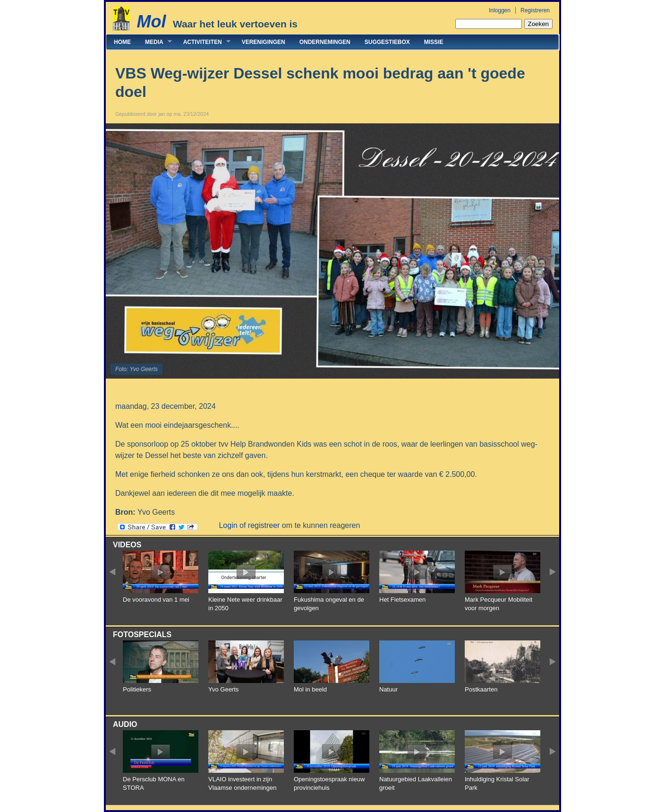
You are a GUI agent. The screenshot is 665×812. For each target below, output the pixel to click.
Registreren (535, 10)
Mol (151, 22)
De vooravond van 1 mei (156, 600)
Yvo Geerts (223, 689)
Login (228, 525)
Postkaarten (481, 689)
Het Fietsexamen (402, 600)
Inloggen (500, 10)
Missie (434, 42)
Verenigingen (264, 42)
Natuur (388, 689)
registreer (264, 525)
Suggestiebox (387, 42)
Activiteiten (203, 42)
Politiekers (137, 689)
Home (122, 42)
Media (155, 42)
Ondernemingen (325, 42)
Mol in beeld (310, 689)
